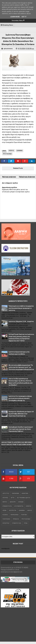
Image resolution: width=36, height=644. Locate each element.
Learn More (15, 17)
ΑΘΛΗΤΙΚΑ (25, 493)
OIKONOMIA (15, 493)
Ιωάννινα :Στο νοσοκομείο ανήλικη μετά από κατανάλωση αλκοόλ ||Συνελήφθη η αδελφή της (20, 398)
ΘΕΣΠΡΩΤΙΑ (13, 510)
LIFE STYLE (6, 493)
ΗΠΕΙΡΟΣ (11, 151)
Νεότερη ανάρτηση (9, 177)
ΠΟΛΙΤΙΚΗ (24, 515)
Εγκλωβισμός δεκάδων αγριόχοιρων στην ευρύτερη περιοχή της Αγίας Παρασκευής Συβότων (21, 429)
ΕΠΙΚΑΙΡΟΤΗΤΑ (7, 506)
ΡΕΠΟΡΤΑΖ (6, 523)
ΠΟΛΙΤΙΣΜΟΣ (6, 519)
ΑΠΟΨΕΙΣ (5, 498)
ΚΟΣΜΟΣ (5, 515)
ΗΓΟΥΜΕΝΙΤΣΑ (19, 506)
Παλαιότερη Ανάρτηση (27, 177)
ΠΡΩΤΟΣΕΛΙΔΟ (7, 154)
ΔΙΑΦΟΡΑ (13, 502)
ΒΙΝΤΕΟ (5, 502)
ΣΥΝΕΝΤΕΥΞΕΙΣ (17, 523)
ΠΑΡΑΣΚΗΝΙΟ (15, 515)
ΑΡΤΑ (13, 498)
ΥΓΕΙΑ (26, 523)
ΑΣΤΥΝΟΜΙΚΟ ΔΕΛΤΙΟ (24, 498)
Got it (24, 17)
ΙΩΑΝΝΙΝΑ (20, 151)
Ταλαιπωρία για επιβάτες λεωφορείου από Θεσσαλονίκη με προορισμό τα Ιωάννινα (21, 308)
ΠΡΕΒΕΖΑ (16, 519)
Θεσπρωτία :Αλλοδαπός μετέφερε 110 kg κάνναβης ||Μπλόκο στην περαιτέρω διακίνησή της (21, 414)
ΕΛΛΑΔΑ (21, 502)
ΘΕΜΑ (4, 510)
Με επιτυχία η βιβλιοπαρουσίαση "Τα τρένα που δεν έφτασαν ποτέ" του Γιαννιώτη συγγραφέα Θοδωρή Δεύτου (21, 367)
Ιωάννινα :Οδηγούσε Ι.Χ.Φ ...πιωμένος (21, 321)
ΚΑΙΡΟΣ (30, 510)
